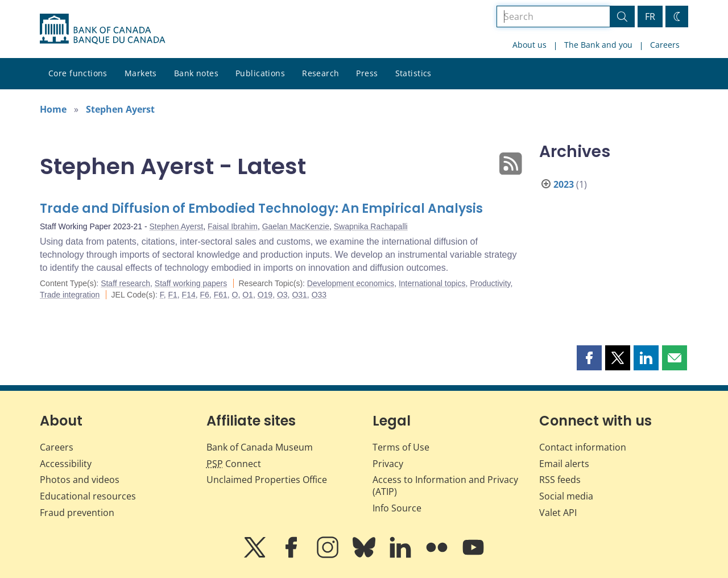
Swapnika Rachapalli (371, 226)
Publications (260, 73)
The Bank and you (598, 45)
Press (367, 73)
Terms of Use (401, 447)
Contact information (583, 447)
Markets (141, 73)
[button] (589, 358)
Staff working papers (191, 283)
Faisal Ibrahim (233, 226)
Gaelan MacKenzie (296, 226)
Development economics (351, 283)
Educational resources (88, 496)
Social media (566, 496)
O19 (265, 295)
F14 (189, 295)
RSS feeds (560, 480)
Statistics (413, 73)
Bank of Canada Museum (260, 447)
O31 (299, 295)
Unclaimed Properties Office (267, 480)
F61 (221, 295)
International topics (432, 283)
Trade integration (70, 295)
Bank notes (196, 73)
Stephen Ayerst (120, 109)
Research (320, 73)
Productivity (490, 283)
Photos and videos (80, 480)
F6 (205, 295)
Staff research (125, 283)
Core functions (78, 73)
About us (530, 45)
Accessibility (66, 464)
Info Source (397, 508)
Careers (665, 45)
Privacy (388, 464)
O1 (248, 295)
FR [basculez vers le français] (650, 16)
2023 (564, 184)
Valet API (558, 513)
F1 (172, 295)
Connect (234, 464)
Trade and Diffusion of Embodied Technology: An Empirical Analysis (261, 209)
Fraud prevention (77, 513)
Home (53, 109)
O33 (319, 295)
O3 (282, 295)
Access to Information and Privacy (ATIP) (445, 486)
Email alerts (564, 464)
